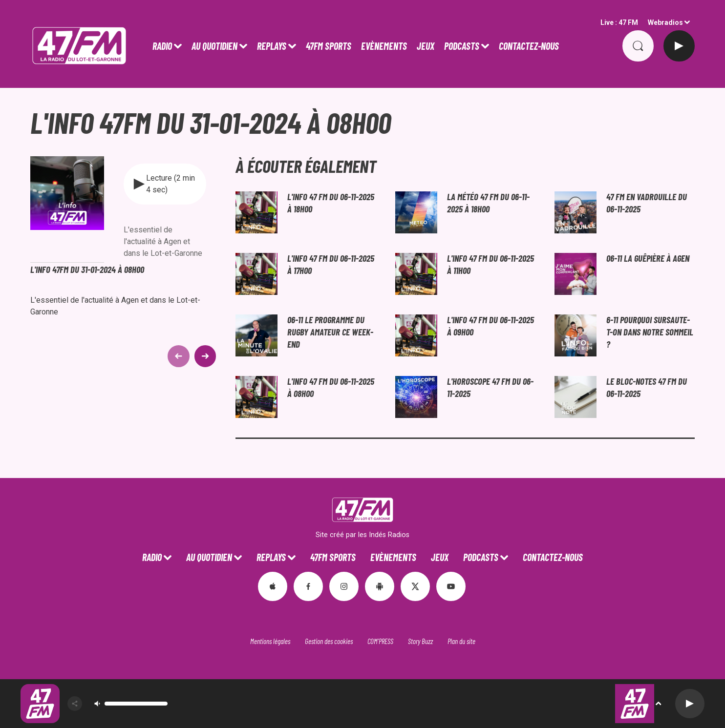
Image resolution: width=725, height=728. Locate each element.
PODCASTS (462, 46)
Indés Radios (389, 535)
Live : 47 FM (619, 22)
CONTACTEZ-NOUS (529, 46)
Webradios (665, 22)
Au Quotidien (214, 46)
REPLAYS (272, 46)
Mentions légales (270, 641)
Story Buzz (420, 641)
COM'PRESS (380, 641)
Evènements (384, 46)
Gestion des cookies (329, 641)
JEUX (426, 46)
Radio (162, 46)
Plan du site (461, 641)
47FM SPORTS (329, 46)
